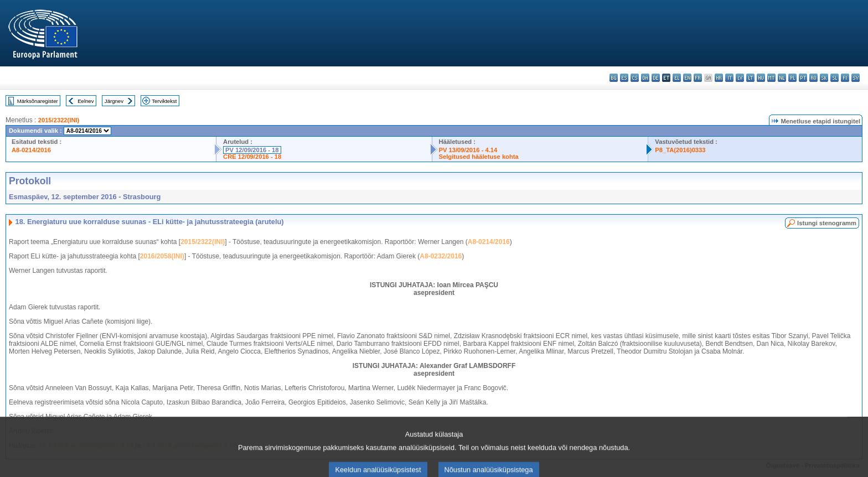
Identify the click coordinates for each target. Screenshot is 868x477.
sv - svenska (856, 78)
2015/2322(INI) (59, 120)
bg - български (614, 78)
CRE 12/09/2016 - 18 (252, 157)
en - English (687, 78)
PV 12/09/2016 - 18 (252, 150)
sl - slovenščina (835, 78)
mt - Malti (771, 78)
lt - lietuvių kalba (750, 78)
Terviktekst (164, 101)
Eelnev (86, 101)
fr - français (698, 78)
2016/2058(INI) (162, 256)
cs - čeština (635, 78)
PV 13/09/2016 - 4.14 (468, 150)
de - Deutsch (656, 78)
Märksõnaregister (38, 101)
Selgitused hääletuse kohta (479, 157)
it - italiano (729, 78)
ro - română (813, 78)
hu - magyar (761, 78)
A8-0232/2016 (441, 256)
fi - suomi (845, 78)
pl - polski (792, 78)
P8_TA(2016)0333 (680, 150)
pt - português (803, 78)
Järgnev (114, 101)
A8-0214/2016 (31, 150)
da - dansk (645, 78)
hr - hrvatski (719, 78)
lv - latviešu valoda (740, 78)
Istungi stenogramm (827, 223)
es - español (624, 78)
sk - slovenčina (824, 78)
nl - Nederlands (782, 78)
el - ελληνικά (677, 78)
